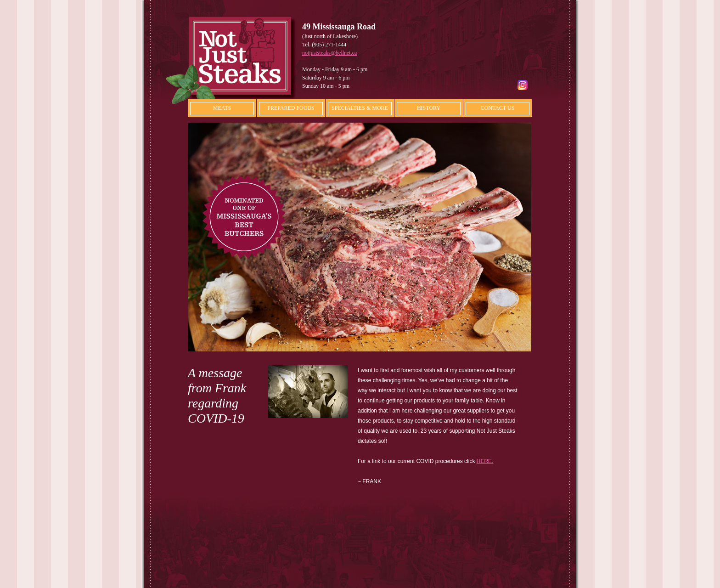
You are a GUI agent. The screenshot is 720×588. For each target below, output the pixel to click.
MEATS (222, 108)
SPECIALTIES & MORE (360, 108)
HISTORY (429, 108)
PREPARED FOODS (291, 108)
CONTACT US (498, 108)
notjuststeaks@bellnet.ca (329, 53)
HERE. (485, 461)
